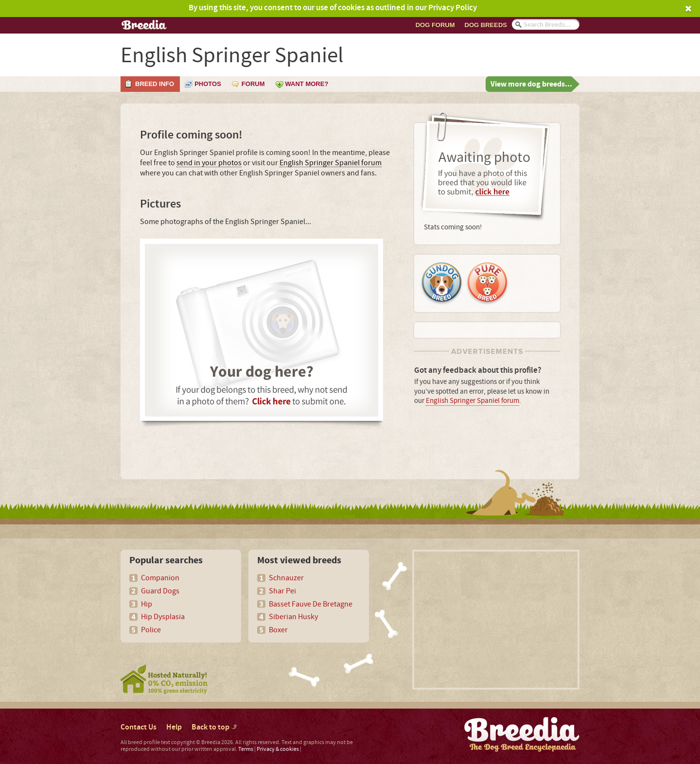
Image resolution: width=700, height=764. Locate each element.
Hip (147, 604)
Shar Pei (282, 591)
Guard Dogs (160, 591)
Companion (160, 578)
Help (174, 727)
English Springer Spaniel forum (331, 163)
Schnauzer (286, 578)
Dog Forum (435, 25)
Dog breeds (486, 25)
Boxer (278, 630)
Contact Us (139, 727)
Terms (246, 749)
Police (151, 630)
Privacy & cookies (278, 749)
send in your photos (209, 163)
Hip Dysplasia (163, 617)
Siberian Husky (293, 617)
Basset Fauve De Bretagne (311, 604)
